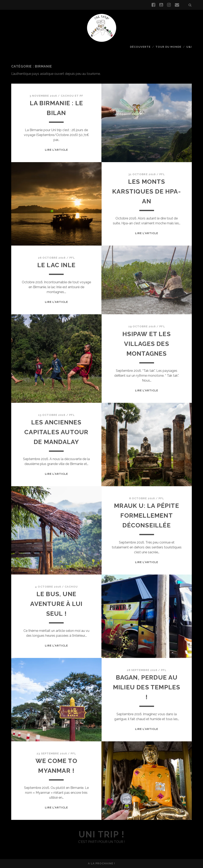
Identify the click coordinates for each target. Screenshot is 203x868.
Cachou (71, 587)
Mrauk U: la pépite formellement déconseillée (147, 515)
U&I (189, 47)
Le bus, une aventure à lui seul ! (56, 604)
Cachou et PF (72, 96)
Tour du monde (169, 47)
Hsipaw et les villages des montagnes (147, 344)
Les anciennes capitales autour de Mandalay (56, 432)
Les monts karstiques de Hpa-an (147, 191)
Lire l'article (57, 150)
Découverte (140, 47)
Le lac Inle (56, 265)
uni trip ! (101, 834)
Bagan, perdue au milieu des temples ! (147, 687)
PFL (162, 174)
